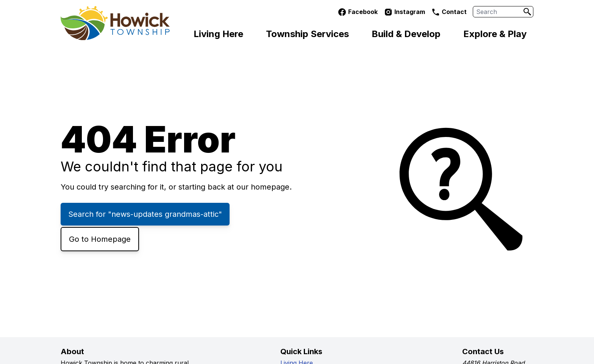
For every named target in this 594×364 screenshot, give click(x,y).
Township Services (307, 34)
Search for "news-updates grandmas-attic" (145, 214)
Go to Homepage (100, 239)
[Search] (527, 12)
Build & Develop (406, 34)
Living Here (218, 34)
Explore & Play (495, 34)
